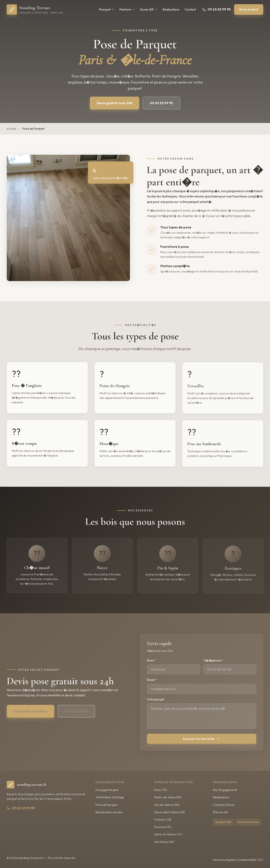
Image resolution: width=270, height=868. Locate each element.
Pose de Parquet (107, 805)
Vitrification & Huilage (110, 797)
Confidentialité (246, 860)
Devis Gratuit (249, 9)
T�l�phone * (213, 665)
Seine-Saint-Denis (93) (170, 812)
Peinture (127, 9)
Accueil (11, 129)
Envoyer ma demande (202, 743)
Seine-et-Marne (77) (168, 834)
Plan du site (221, 812)
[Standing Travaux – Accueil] (35, 9)
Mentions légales (224, 860)
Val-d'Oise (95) (164, 842)
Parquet (107, 9)
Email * (152, 685)
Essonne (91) (163, 827)
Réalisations (171, 9)
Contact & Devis (224, 805)
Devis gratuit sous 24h (115, 103)
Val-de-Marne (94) (167, 805)
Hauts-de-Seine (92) (168, 797)
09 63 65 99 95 (217, 9)
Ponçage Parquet (107, 790)
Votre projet (155, 704)
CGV (260, 860)
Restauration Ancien (109, 812)
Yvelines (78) (163, 820)
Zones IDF (149, 9)
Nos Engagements (225, 790)
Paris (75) (161, 790)
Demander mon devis (30, 715)
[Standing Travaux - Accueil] (27, 785)
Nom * (151, 665)
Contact (190, 9)
